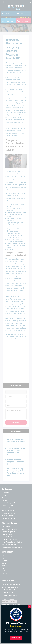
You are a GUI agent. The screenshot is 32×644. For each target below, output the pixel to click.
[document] (16, 322)
